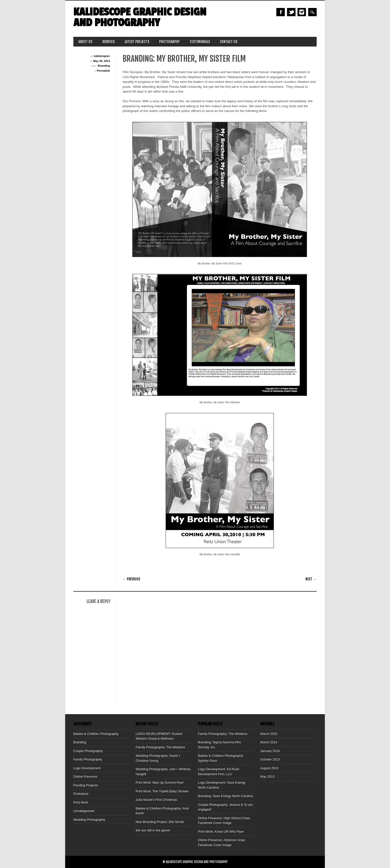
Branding (104, 66)
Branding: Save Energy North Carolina (225, 796)
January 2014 (270, 751)
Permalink (103, 71)
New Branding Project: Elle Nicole (160, 822)
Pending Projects (86, 785)
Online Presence (85, 777)
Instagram (302, 12)
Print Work (81, 802)
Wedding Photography (89, 820)
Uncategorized (84, 811)
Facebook (281, 12)
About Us (85, 42)
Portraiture (81, 794)
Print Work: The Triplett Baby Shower (162, 791)
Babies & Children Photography (96, 734)
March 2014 (269, 742)
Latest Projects (137, 42)
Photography (169, 42)
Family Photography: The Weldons (160, 747)
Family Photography (88, 759)
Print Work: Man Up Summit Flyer (160, 783)
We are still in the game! (153, 830)
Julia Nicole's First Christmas (156, 800)
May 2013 (267, 777)
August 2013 (269, 768)
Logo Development (87, 768)
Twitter (291, 12)
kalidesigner (102, 56)
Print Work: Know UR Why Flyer (221, 832)
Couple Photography (88, 751)
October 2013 (270, 759)
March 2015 (269, 734)
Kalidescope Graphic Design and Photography (140, 17)
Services (108, 42)
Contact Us (229, 42)
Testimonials (200, 42)
